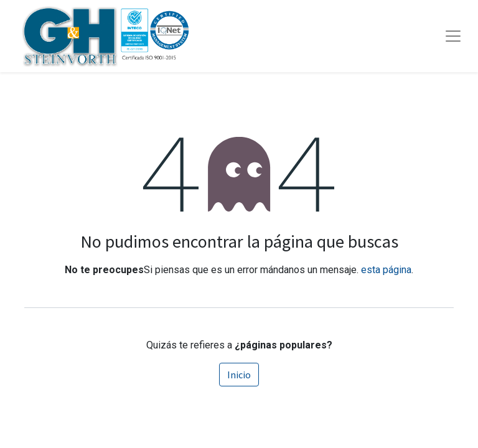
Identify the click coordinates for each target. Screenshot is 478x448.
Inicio (239, 375)
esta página (386, 270)
